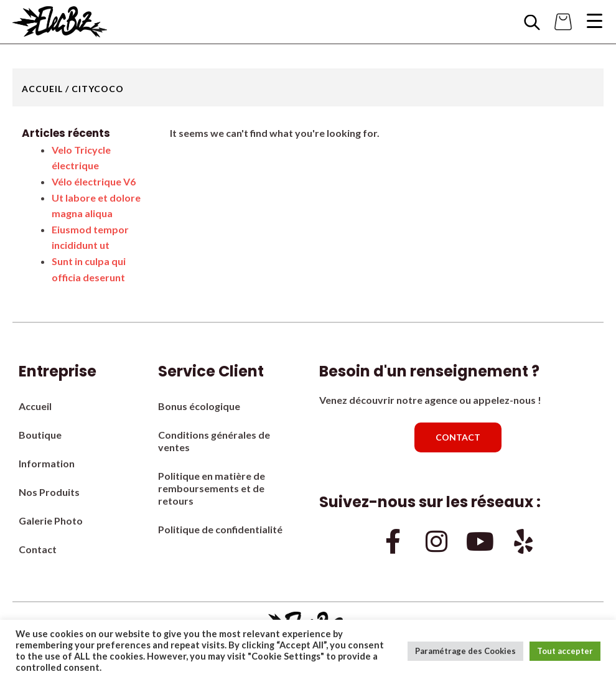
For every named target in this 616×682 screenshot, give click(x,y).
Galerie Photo (51, 521)
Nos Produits (49, 492)
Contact (38, 549)
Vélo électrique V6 (94, 181)
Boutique (40, 435)
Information (47, 463)
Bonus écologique (199, 406)
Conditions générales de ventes (214, 441)
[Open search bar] (532, 22)
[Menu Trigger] (594, 21)
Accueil (42, 89)
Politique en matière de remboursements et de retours (212, 488)
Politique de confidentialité (220, 529)
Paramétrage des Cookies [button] (465, 651)
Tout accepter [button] (565, 651)
